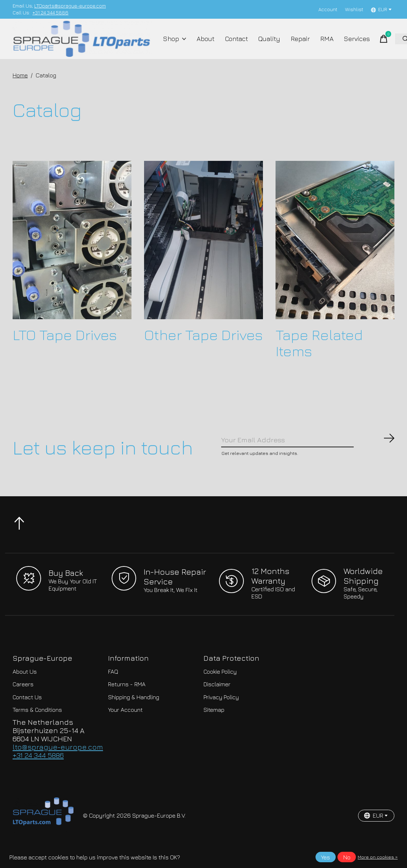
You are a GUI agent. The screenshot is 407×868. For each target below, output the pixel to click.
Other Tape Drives (203, 345)
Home (20, 85)
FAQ (113, 685)
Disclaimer (217, 698)
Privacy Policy (221, 711)
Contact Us (27, 711)
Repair (295, 44)
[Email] (308, 451)
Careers (23, 698)
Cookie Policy (220, 685)
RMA (320, 44)
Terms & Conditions (37, 723)
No (347, 857)
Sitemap (214, 723)
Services (349, 44)
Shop (177, 44)
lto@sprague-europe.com (58, 761)
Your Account (125, 723)
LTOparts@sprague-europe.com (70, 6)
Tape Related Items (319, 353)
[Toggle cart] (374, 44)
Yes (325, 857)
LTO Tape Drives (65, 345)
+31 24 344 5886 (50, 13)
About (205, 44)
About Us (25, 685)
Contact (235, 44)
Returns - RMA (127, 698)
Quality (266, 44)
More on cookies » (378, 857)
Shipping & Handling (134, 711)
